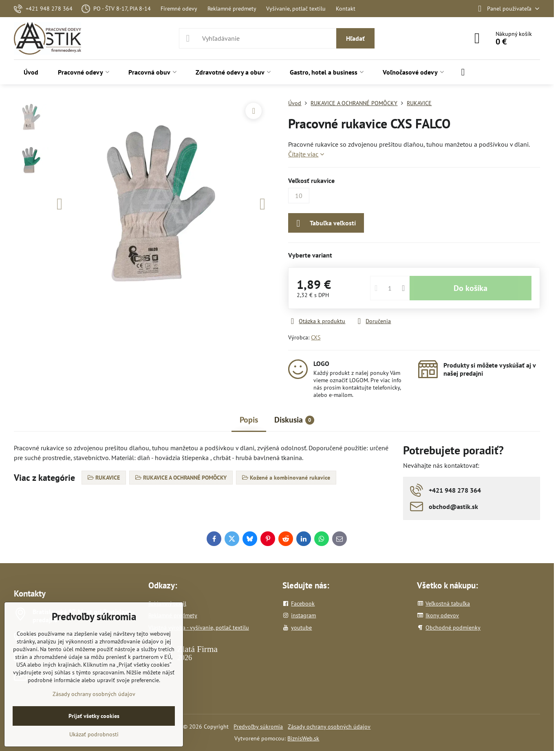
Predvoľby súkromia (258, 727)
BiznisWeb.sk (303, 738)
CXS (316, 337)
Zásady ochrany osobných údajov (329, 727)
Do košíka (471, 288)
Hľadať (355, 38)
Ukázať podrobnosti (94, 734)
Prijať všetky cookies (94, 716)
